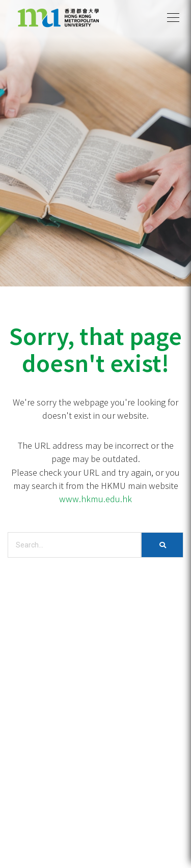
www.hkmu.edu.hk (95, 499)
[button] (173, 18)
